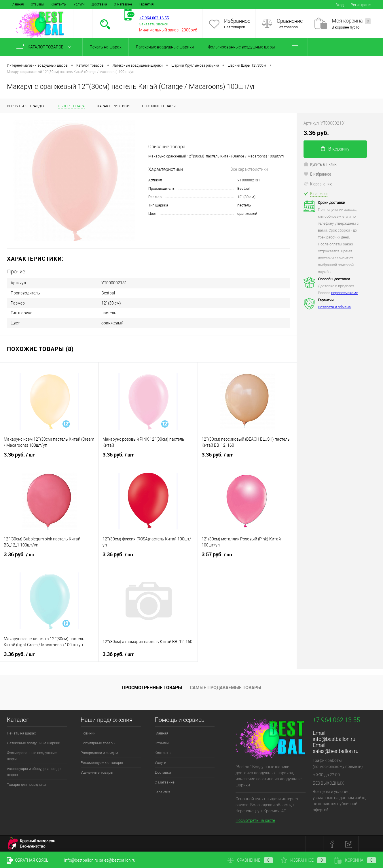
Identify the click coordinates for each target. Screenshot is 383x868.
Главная (17, 4)
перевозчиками (345, 293)
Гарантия (146, 4)
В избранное (317, 174)
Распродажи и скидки (99, 752)
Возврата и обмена (334, 307)
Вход (340, 5)
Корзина (355, 860)
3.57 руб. (217, 554)
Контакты (59, 4)
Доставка (99, 4)
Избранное (237, 21)
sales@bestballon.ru (336, 750)
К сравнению (318, 184)
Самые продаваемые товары (225, 686)
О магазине (123, 4)
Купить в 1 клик (320, 164)
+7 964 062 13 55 (336, 719)
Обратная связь (28, 860)
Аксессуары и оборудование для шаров (35, 771)
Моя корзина (351, 21)
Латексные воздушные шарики (165, 47)
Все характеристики (249, 169)
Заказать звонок (154, 24)
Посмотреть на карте (255, 820)
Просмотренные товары (152, 686)
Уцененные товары (97, 772)
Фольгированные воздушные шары (241, 47)
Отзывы (37, 4)
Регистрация (362, 5)
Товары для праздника (26, 784)
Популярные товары (98, 742)
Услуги (79, 4)
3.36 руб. (19, 454)
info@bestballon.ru (334, 738)
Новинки (88, 732)
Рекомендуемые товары (102, 762)
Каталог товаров (45, 47)
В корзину (335, 149)
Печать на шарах (106, 47)
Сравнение (290, 21)
